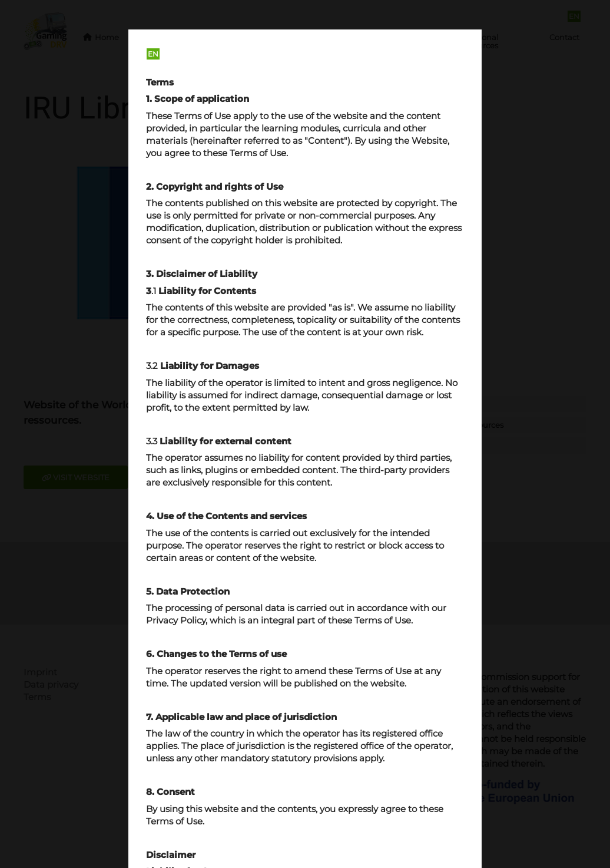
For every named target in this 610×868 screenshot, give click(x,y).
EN (153, 54)
